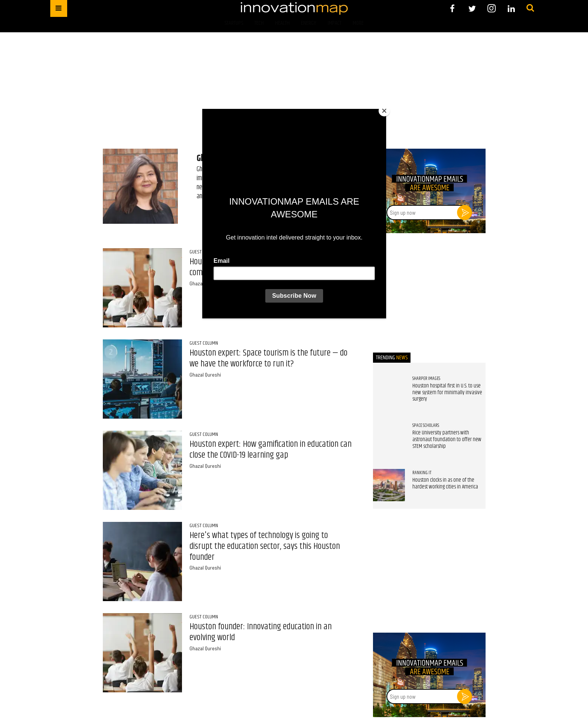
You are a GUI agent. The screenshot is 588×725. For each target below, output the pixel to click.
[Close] (384, 111)
